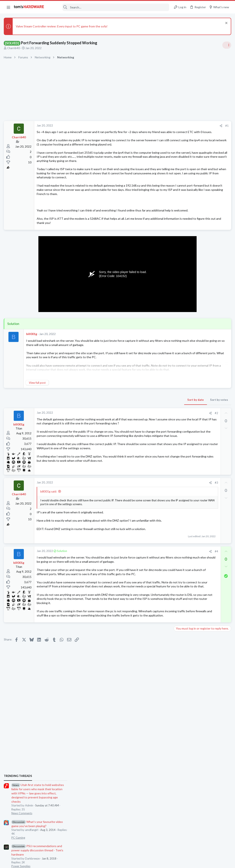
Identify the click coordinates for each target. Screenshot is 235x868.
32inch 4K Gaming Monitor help (202, 385)
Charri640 (14, 48)
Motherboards (184, 547)
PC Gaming (182, 311)
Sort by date (128, 425)
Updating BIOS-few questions (202, 539)
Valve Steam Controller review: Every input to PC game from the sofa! (62, 26)
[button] (8, 7)
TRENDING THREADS (182, 250)
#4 (148, 593)
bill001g (32, 359)
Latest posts (178, 469)
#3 (148, 517)
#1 (159, 126)
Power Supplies (185, 340)
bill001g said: (49, 526)
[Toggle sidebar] (226, 45)
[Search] (110, 7)
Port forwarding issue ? (197, 597)
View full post (38, 408)
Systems (180, 425)
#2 (148, 438)
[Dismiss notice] (225, 24)
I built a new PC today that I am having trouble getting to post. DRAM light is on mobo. (202, 410)
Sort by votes (151, 425)
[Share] (153, 126)
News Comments (186, 287)
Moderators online (183, 616)
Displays (180, 397)
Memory (180, 510)
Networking (182, 531)
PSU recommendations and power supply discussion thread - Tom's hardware (201, 324)
